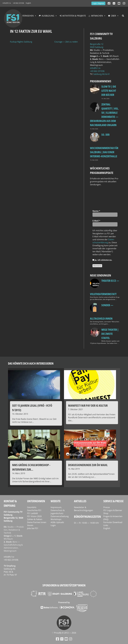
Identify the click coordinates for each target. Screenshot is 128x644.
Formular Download (113, 522)
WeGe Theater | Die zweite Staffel (110, 334)
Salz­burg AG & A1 (102, 74)
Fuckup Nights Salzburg (21, 42)
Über (113, 16)
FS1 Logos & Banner (113, 510)
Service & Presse (113, 501)
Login (53, 525)
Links (106, 525)
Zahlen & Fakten (35, 519)
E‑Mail (96, 221)
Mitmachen (97, 16)
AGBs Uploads (57, 522)
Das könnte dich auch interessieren (31, 363)
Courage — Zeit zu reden (66, 42)
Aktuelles (80, 501)
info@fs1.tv (7, 3)
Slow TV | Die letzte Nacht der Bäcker (109, 91)
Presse (107, 507)
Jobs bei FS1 (33, 528)
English (28, 3)
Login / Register (98, 3)
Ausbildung (48, 16)
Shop (106, 513)
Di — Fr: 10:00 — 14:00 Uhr (86, 523)
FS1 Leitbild (32, 513)
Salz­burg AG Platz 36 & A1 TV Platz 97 (10, 572)
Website (56, 501)
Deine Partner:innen (37, 522)
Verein (30, 525)
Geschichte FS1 (34, 510)
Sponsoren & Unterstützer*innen (64, 585)
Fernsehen (28, 16)
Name (96, 211)
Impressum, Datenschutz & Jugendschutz (58, 510)
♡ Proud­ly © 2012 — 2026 (64, 633)
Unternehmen (36, 501)
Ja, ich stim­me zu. (102, 260)
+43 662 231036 (18, 3)
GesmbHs (32, 507)
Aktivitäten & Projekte (74, 16)
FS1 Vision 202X (34, 516)
